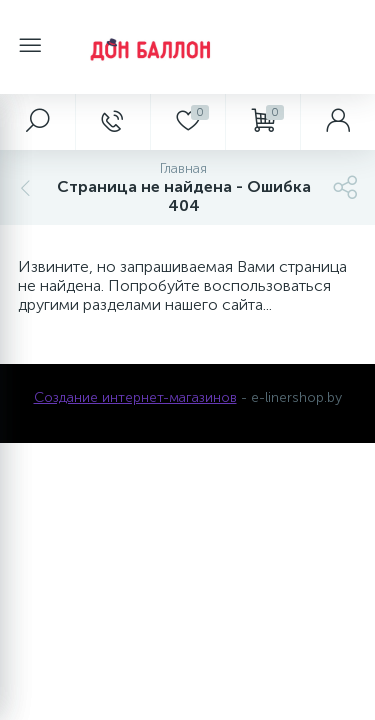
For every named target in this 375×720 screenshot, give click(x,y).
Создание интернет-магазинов (135, 397)
